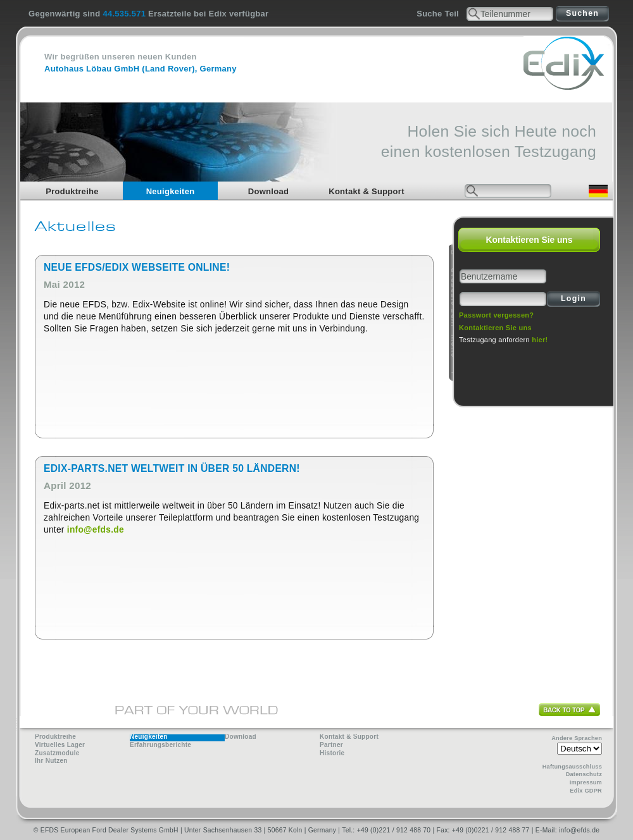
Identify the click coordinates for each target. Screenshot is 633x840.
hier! (540, 340)
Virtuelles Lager (60, 745)
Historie (332, 753)
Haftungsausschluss (572, 767)
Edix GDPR (586, 791)
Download (268, 191)
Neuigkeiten (171, 191)
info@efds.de (96, 530)
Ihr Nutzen (51, 761)
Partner (331, 745)
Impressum (586, 782)
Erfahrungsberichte (160, 745)
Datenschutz (584, 774)
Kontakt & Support (367, 191)
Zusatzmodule (57, 753)
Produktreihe (72, 191)
